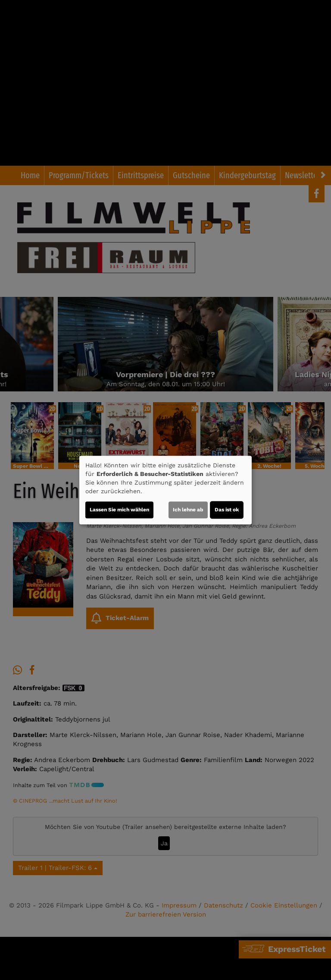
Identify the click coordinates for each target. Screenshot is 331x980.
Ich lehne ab (188, 510)
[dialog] (165, 490)
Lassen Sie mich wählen (119, 510)
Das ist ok (227, 510)
